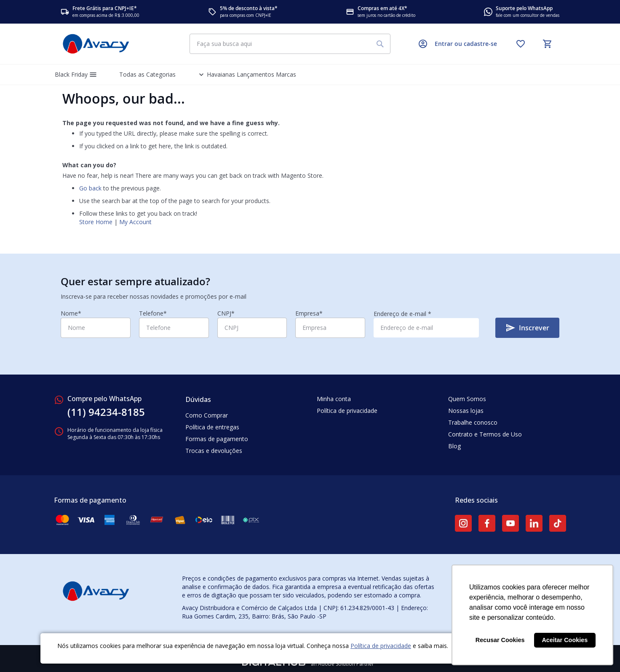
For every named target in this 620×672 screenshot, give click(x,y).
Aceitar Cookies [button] (565, 640)
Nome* (71, 313)
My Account (135, 222)
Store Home (96, 222)
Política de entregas (212, 427)
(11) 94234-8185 (106, 412)
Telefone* (153, 313)
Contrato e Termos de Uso (485, 434)
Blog (454, 446)
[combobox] (290, 44)
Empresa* (309, 313)
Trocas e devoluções (214, 451)
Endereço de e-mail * (402, 314)
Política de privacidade (381, 646)
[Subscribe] (527, 328)
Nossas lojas (466, 411)
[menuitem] (77, 75)
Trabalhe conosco (473, 422)
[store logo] (96, 44)
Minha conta (334, 399)
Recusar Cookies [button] (500, 640)
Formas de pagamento (217, 439)
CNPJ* (226, 313)
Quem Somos (467, 399)
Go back (90, 188)
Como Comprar (207, 415)
